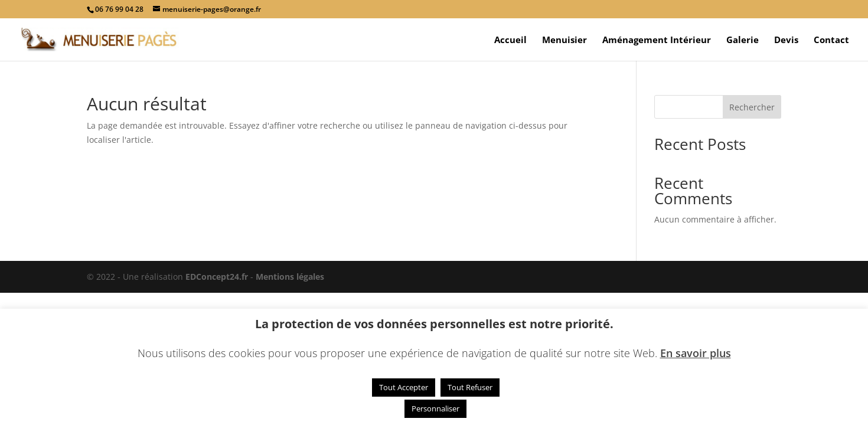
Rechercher (752, 107)
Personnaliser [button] (435, 408)
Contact (831, 40)
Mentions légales (290, 277)
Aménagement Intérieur (657, 40)
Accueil (510, 40)
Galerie (743, 40)
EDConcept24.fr (218, 277)
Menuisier (564, 40)
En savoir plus (696, 353)
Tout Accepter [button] (404, 387)
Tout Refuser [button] (470, 387)
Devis (786, 40)
